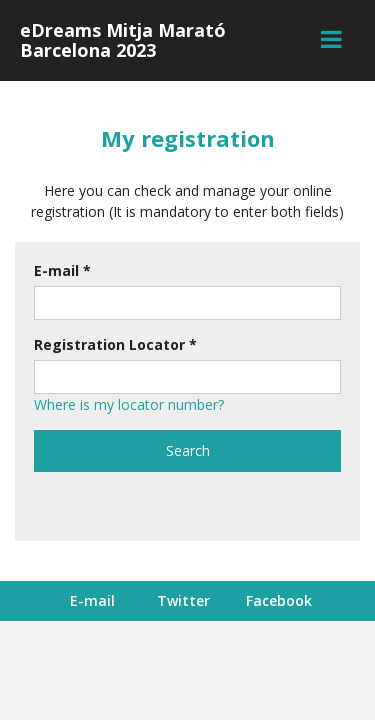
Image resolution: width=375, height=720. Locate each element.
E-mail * (62, 270)
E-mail (92, 600)
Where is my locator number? (129, 404)
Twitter (183, 600)
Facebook (279, 600)
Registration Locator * (115, 344)
